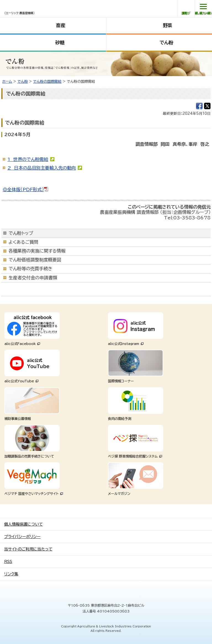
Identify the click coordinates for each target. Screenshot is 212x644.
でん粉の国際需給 (47, 81)
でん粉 (166, 42)
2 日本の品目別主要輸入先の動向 (42, 168)
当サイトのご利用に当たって (28, 549)
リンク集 (11, 574)
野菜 (168, 25)
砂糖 (60, 42)
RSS (8, 562)
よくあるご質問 (23, 242)
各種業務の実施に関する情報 (37, 251)
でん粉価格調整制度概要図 (35, 260)
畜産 (61, 25)
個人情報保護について (23, 524)
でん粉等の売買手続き (31, 269)
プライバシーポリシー (22, 537)
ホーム (7, 81)
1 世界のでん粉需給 (28, 159)
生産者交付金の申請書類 (33, 278)
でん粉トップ (21, 233)
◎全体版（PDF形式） (26, 189)
